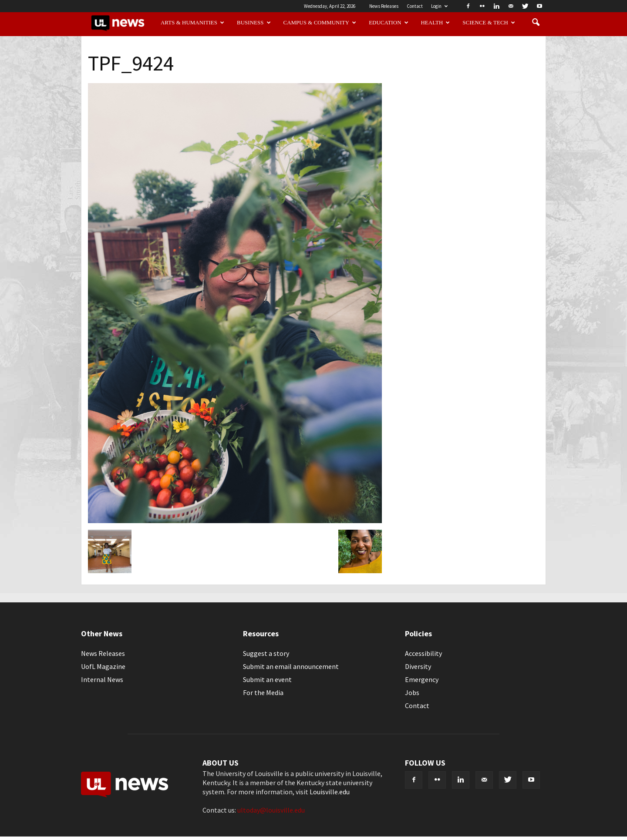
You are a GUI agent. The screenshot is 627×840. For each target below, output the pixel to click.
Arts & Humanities (192, 23)
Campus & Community (320, 23)
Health (436, 23)
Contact (415, 6)
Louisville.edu (330, 792)
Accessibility (423, 653)
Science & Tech (489, 23)
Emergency (422, 679)
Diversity (418, 666)
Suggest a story (266, 653)
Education (389, 23)
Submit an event (267, 679)
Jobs (412, 692)
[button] (536, 23)
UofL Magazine (103, 666)
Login (439, 6)
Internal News (102, 679)
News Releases (384, 6)
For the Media (263, 692)
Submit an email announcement (291, 666)
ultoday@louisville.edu (271, 810)
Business (254, 23)
